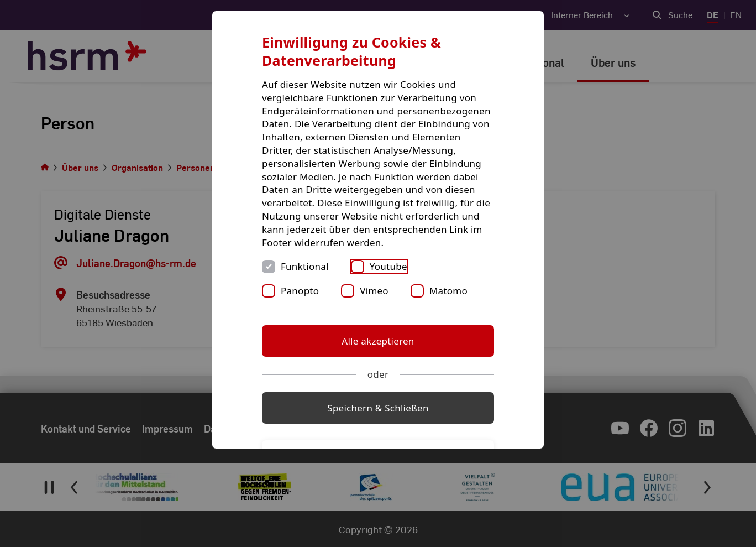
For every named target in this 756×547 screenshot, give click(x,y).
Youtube (389, 266)
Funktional (305, 266)
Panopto (300, 291)
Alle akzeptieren (378, 341)
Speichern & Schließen (378, 408)
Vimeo (374, 291)
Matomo (448, 291)
